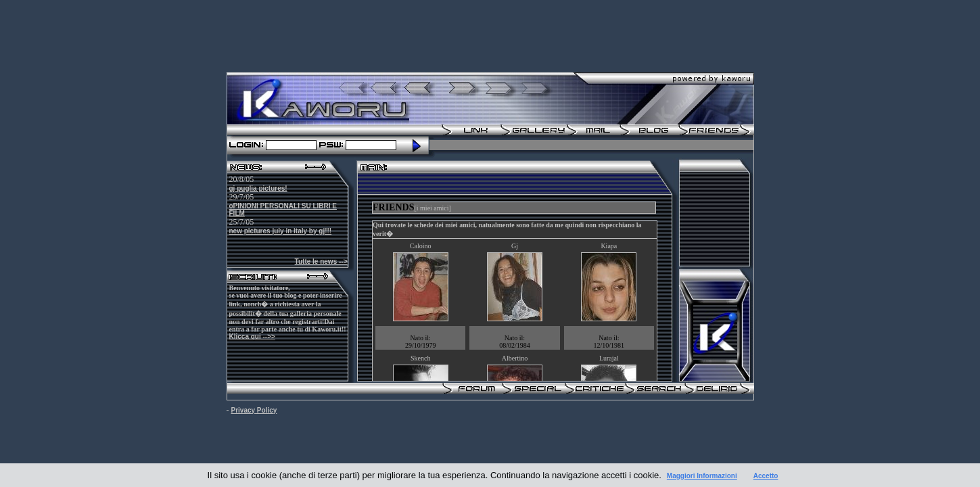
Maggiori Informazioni (702, 476)
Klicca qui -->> (252, 337)
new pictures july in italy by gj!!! (281, 231)
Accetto (766, 476)
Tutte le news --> (321, 261)
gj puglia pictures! (258, 188)
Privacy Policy (254, 410)
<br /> (515, 288)
